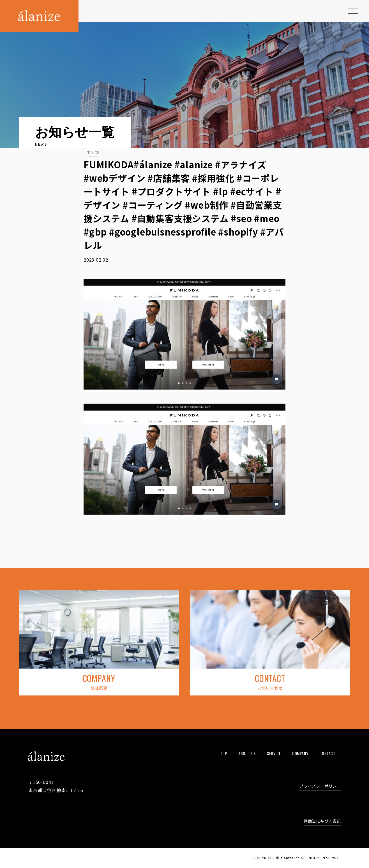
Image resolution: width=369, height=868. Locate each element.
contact (327, 753)
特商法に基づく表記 (322, 821)
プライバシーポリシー (320, 786)
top (223, 753)
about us (247, 753)
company (300, 753)
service (274, 753)
